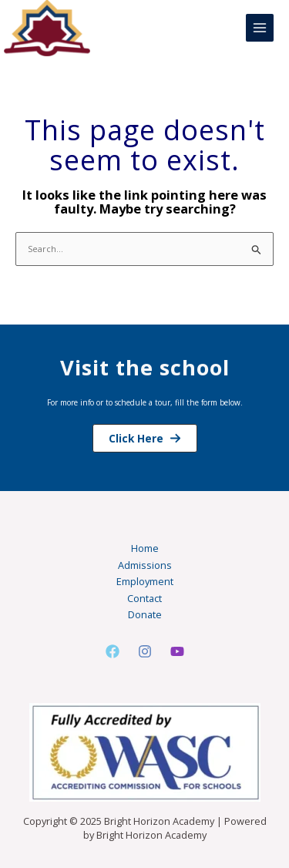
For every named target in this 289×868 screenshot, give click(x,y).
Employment (145, 581)
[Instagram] (145, 651)
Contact (144, 598)
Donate (145, 614)
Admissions (145, 565)
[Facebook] (113, 651)
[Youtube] (177, 651)
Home (145, 548)
